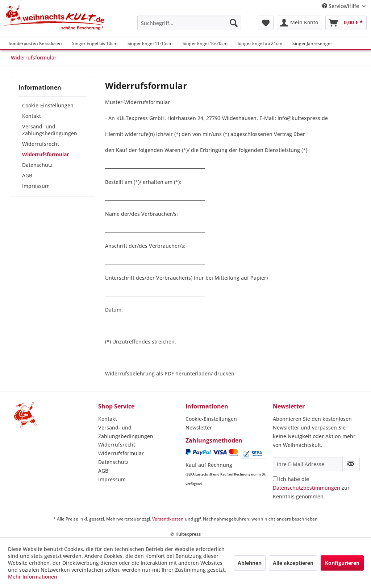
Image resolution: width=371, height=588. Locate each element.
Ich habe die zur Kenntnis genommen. (311, 488)
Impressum (36, 186)
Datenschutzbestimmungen (307, 488)
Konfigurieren (342, 563)
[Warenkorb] (346, 23)
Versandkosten (168, 519)
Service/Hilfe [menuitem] (341, 6)
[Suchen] (234, 23)
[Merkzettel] (266, 23)
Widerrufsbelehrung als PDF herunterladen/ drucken (170, 373)
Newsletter (199, 427)
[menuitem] (189, 23)
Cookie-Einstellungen (48, 105)
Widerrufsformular (45, 154)
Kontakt (32, 116)
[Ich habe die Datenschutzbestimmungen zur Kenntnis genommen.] (275, 479)
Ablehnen (250, 563)
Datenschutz (37, 165)
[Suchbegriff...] (189, 23)
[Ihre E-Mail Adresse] (308, 464)
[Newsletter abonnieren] (351, 464)
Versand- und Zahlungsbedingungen (50, 130)
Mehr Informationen (33, 577)
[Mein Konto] (299, 23)
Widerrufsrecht (41, 144)
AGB (27, 175)
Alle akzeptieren (293, 563)
